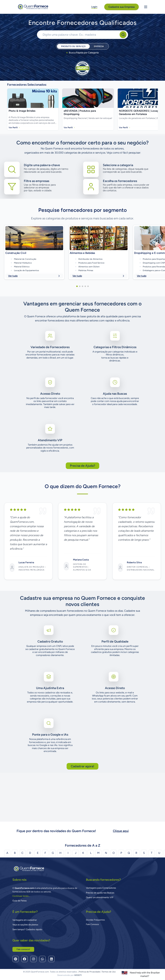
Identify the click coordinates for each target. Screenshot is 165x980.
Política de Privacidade (90, 972)
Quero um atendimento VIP (100, 897)
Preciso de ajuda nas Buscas (100, 893)
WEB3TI (78, 975)
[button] (77, 329)
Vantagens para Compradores (101, 888)
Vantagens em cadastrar (25, 920)
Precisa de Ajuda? (82, 509)
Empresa (99, 46)
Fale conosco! (23, 949)
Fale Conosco (92, 924)
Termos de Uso (109, 972)
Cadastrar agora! (82, 809)
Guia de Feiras (20, 901)
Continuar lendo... (21, 896)
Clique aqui (121, 831)
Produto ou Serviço (73, 46)
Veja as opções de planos (25, 925)
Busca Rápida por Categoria (82, 53)
